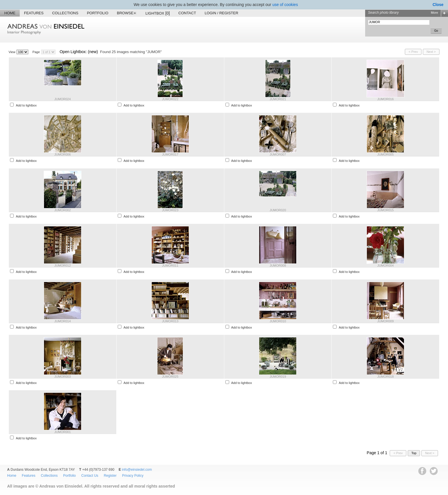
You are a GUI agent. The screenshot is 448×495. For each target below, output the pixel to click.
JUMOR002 (62, 210)
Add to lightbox (26, 105)
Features (34, 13)
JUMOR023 (170, 210)
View (12, 52)
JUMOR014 (62, 321)
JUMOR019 (278, 377)
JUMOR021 (278, 99)
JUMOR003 (62, 377)
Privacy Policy (133, 476)
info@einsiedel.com (137, 470)
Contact (187, 13)
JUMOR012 (62, 265)
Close (438, 5)
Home (10, 13)
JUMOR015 (385, 210)
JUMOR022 (170, 99)
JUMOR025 (170, 377)
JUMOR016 (385, 99)
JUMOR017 (170, 154)
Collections (65, 13)
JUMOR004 (385, 265)
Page (36, 52)
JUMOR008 (278, 265)
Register (110, 476)
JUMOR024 (62, 99)
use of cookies (285, 5)
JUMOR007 (278, 154)
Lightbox (158, 13)
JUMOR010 (278, 321)
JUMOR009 (385, 321)
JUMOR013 (170, 321)
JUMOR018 (385, 377)
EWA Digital (10, 495)
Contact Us (90, 476)
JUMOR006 (62, 154)
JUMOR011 (170, 265)
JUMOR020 (278, 210)
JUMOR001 (62, 432)
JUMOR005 (385, 154)
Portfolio (98, 13)
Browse (127, 13)
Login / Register (221, 13)
